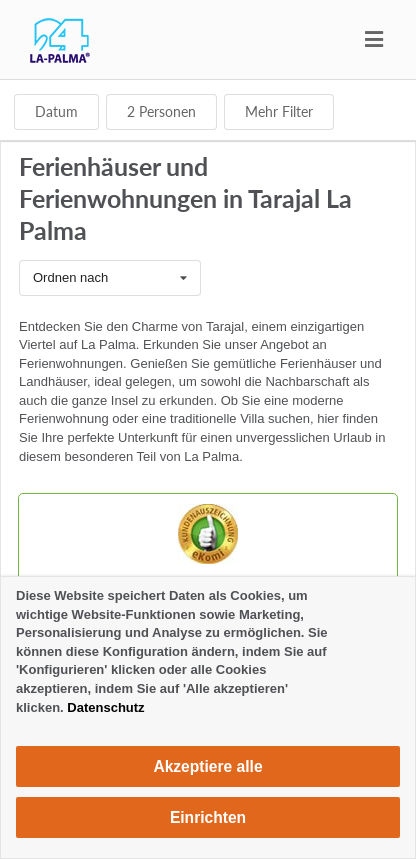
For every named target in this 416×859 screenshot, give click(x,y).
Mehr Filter (279, 111)
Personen (161, 111)
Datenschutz (105, 707)
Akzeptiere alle (207, 766)
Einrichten (208, 817)
